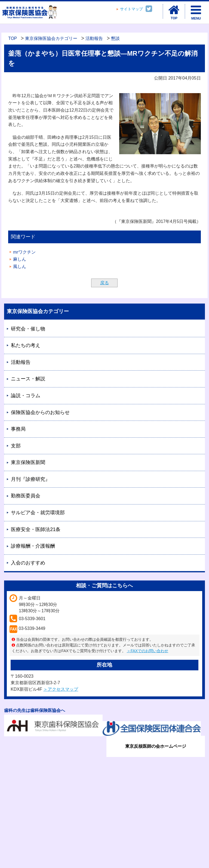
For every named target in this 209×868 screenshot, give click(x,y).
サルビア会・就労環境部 (38, 513)
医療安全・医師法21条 (36, 529)
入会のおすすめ (28, 563)
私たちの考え (26, 345)
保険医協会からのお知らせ (40, 412)
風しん (20, 266)
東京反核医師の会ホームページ (156, 746)
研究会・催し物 (28, 329)
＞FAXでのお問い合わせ (147, 651)
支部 (16, 446)
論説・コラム (26, 396)
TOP (13, 38)
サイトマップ (131, 9)
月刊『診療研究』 (30, 479)
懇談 (115, 38)
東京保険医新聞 (28, 462)
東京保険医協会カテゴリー (51, 38)
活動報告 (94, 38)
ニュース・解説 (28, 379)
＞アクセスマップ (61, 689)
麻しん (20, 259)
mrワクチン (24, 252)
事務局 (18, 429)
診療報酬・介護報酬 (33, 546)
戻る (104, 283)
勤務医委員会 (26, 496)
